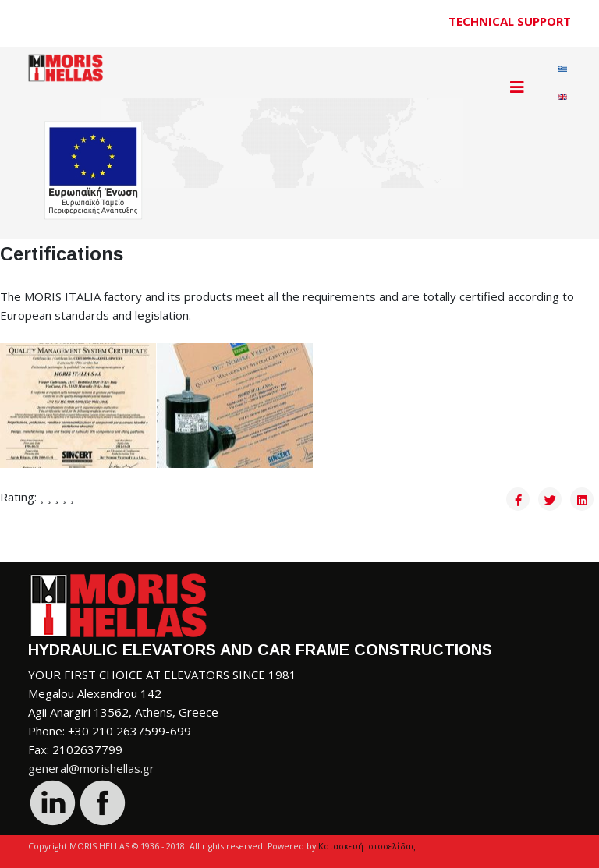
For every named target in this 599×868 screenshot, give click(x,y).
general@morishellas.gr (91, 768)
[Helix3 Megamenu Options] (517, 87)
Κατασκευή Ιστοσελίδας (367, 846)
